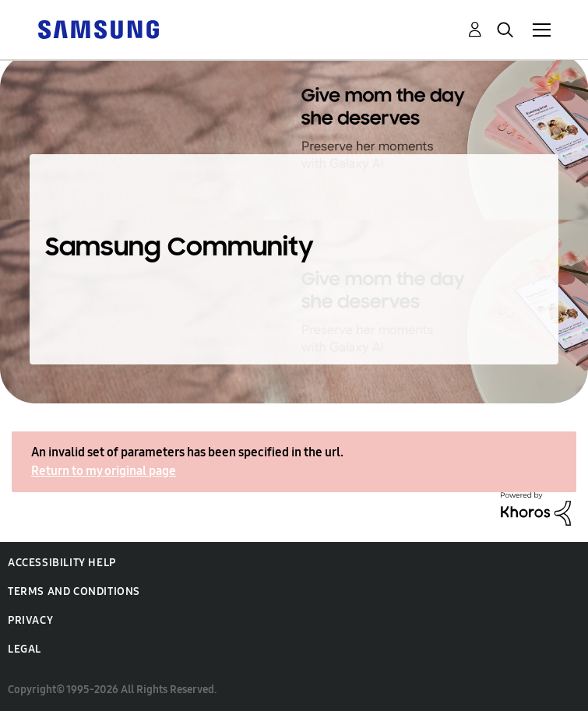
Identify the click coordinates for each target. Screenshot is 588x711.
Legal (25, 649)
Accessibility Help (62, 563)
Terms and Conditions (74, 591)
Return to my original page (104, 471)
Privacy (30, 620)
